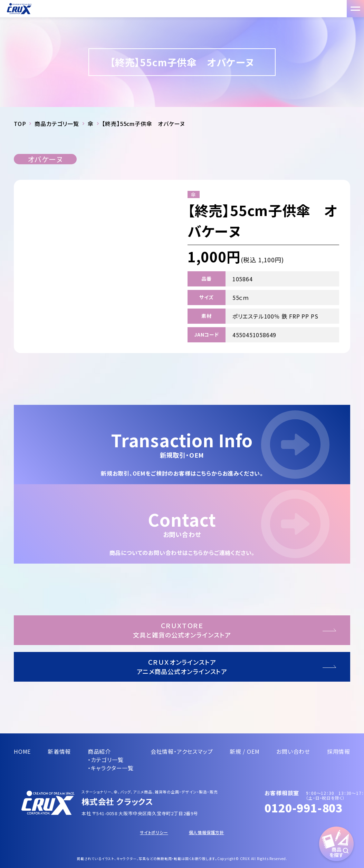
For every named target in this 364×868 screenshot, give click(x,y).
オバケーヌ (45, 159)
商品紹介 (99, 751)
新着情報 (59, 751)
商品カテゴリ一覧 (57, 124)
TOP (20, 124)
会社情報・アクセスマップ (182, 751)
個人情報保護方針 (207, 832)
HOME (22, 751)
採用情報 (339, 751)
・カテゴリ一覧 (106, 760)
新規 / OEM (245, 751)
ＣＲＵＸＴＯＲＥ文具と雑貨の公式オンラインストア (182, 630)
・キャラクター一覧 (111, 768)
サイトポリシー (154, 832)
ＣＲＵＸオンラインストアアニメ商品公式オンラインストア (182, 667)
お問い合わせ (293, 751)
